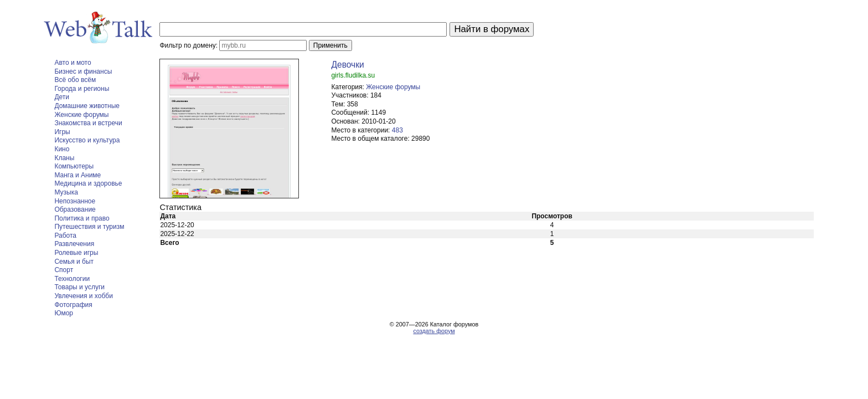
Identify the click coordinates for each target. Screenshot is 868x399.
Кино (62, 149)
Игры (62, 132)
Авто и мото (73, 63)
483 (397, 130)
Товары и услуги (79, 287)
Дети (62, 97)
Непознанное (75, 201)
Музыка (66, 192)
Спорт (64, 270)
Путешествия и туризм (89, 227)
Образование (75, 209)
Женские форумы (81, 115)
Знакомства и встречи (88, 123)
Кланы (64, 158)
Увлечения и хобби (83, 296)
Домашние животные (87, 106)
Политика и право (82, 218)
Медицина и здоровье (88, 183)
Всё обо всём (75, 80)
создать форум (434, 331)
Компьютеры (74, 166)
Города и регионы (82, 89)
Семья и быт (74, 262)
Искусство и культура (87, 140)
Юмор (64, 313)
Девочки (347, 65)
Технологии (72, 279)
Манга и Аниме (77, 175)
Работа (65, 236)
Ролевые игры (76, 253)
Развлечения (74, 244)
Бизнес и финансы (83, 71)
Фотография (73, 305)
